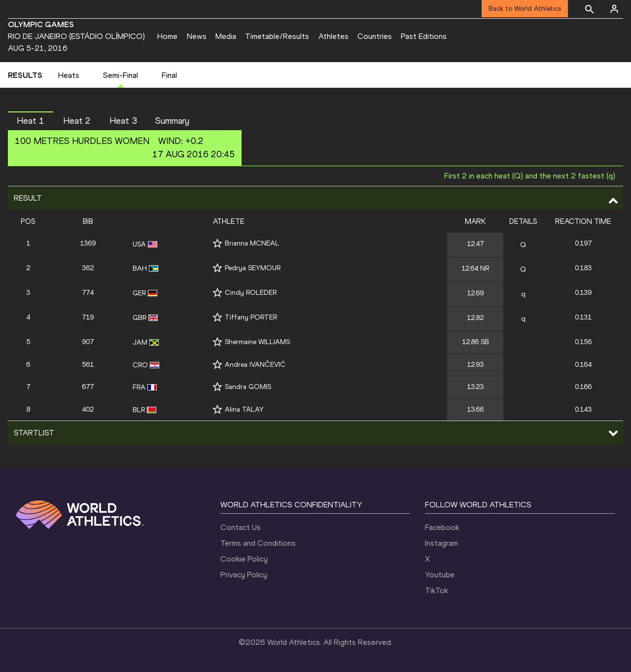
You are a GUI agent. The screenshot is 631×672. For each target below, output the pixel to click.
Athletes (333, 36)
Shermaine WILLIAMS (257, 342)
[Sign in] (614, 9)
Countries (375, 36)
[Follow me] (217, 243)
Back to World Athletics (525, 9)
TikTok (437, 590)
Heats (69, 75)
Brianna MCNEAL (252, 243)
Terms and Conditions (258, 543)
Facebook (442, 527)
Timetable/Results (277, 36)
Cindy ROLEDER (251, 293)
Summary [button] (172, 121)
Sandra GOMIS (248, 387)
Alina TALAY (244, 409)
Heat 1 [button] (31, 121)
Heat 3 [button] (123, 121)
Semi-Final (121, 75)
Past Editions (424, 36)
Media (226, 36)
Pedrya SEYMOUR (253, 268)
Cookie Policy (244, 559)
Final (169, 75)
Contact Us (241, 527)
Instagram (441, 543)
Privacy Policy (244, 575)
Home (167, 36)
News (197, 36)
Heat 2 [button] (77, 121)
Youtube (440, 575)
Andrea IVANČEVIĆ (255, 365)
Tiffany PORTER (251, 317)
